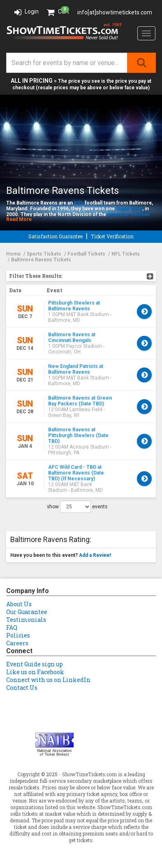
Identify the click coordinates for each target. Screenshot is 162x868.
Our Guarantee (27, 612)
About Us (19, 604)
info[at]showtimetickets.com (115, 12)
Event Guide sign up (35, 664)
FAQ (12, 627)
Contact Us (22, 688)
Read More (19, 219)
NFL (79, 203)
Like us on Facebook (35, 672)
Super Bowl (129, 209)
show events (77, 507)
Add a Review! (95, 555)
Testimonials (26, 620)
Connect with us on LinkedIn (48, 680)
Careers (17, 643)
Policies (18, 635)
